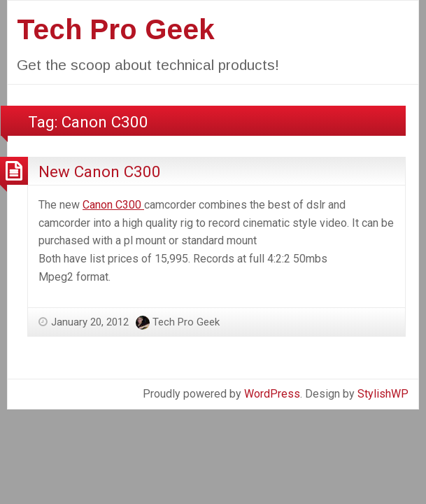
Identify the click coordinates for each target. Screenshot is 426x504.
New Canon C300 (100, 171)
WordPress (272, 394)
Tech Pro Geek (116, 29)
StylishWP (383, 394)
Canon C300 (113, 205)
